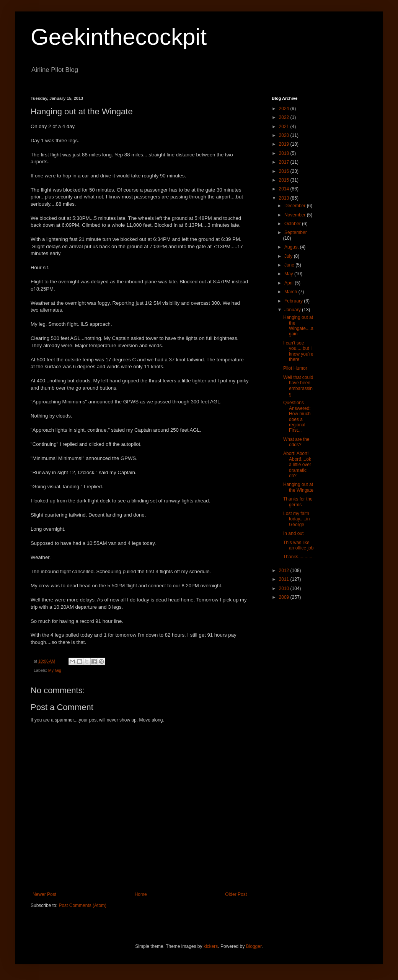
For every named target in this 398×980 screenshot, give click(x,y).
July (289, 256)
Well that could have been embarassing (298, 386)
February (294, 301)
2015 (285, 180)
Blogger (254, 946)
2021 (285, 127)
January (293, 310)
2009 (285, 597)
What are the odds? (296, 442)
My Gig (55, 670)
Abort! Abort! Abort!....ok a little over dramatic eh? (297, 465)
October (293, 224)
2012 (285, 570)
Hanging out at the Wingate (298, 487)
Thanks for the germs (298, 502)
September (296, 232)
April (290, 283)
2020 (285, 135)
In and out (293, 533)
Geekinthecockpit (119, 37)
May (289, 274)
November (296, 215)
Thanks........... (298, 557)
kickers (211, 946)
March (291, 292)
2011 (285, 579)
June (290, 265)
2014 (285, 189)
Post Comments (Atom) (82, 905)
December (296, 206)
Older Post (236, 894)
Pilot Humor (295, 368)
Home (141, 894)
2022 (285, 117)
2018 (285, 153)
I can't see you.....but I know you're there (298, 351)
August (292, 247)
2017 (285, 162)
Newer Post (44, 894)
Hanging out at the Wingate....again (298, 326)
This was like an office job (298, 545)
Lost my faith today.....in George (296, 519)
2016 (285, 171)
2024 (285, 109)
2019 (285, 144)
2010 (285, 588)
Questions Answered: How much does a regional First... (297, 416)
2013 (285, 198)
